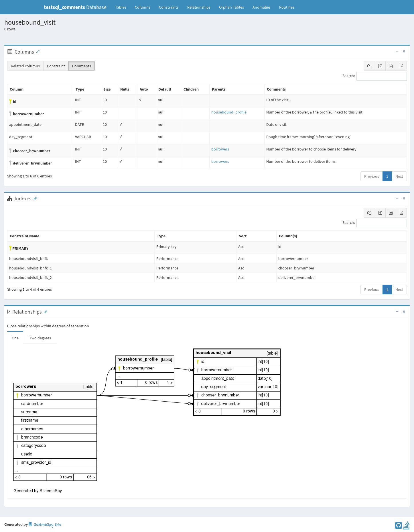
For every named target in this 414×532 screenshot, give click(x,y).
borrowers (220, 149)
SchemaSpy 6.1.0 (45, 525)
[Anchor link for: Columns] (37, 51)
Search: (375, 76)
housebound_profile (229, 112)
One (15, 338)
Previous (372, 176)
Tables (123, 7)
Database (75, 7)
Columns (143, 7)
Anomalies (262, 7)
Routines (287, 7)
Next (399, 176)
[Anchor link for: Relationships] (44, 311)
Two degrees (40, 338)
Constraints (169, 7)
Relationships (199, 7)
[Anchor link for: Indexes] (34, 198)
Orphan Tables (231, 7)
